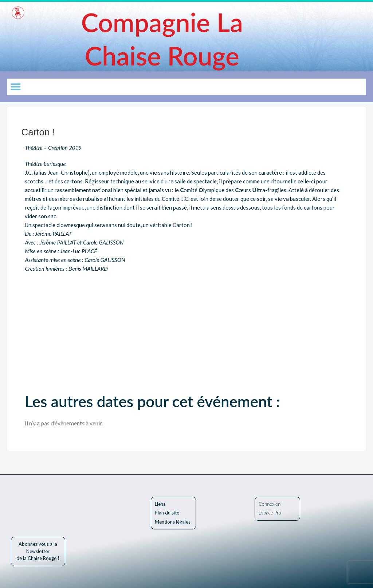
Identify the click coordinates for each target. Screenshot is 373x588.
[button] (15, 87)
